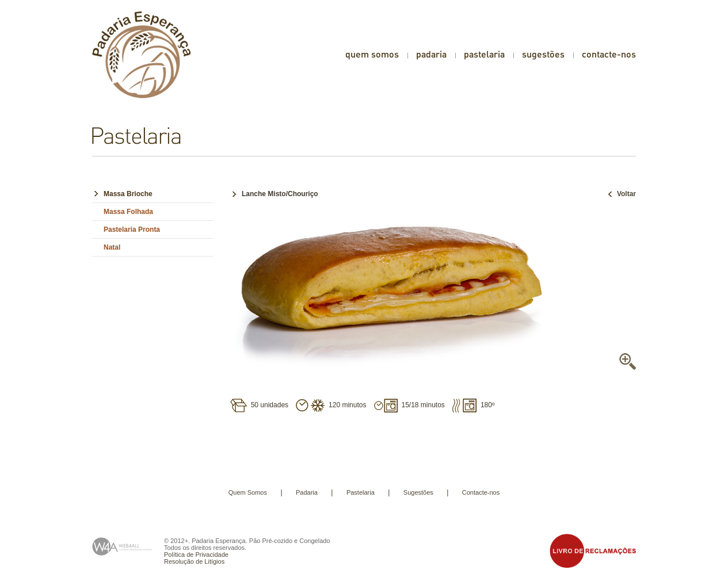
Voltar (621, 194)
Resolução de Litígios (194, 561)
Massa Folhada (128, 212)
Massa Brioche (128, 194)
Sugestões (418, 492)
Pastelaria (361, 492)
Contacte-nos (481, 492)
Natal (112, 247)
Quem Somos (248, 492)
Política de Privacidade (196, 555)
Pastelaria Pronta (132, 230)
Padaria (307, 492)
